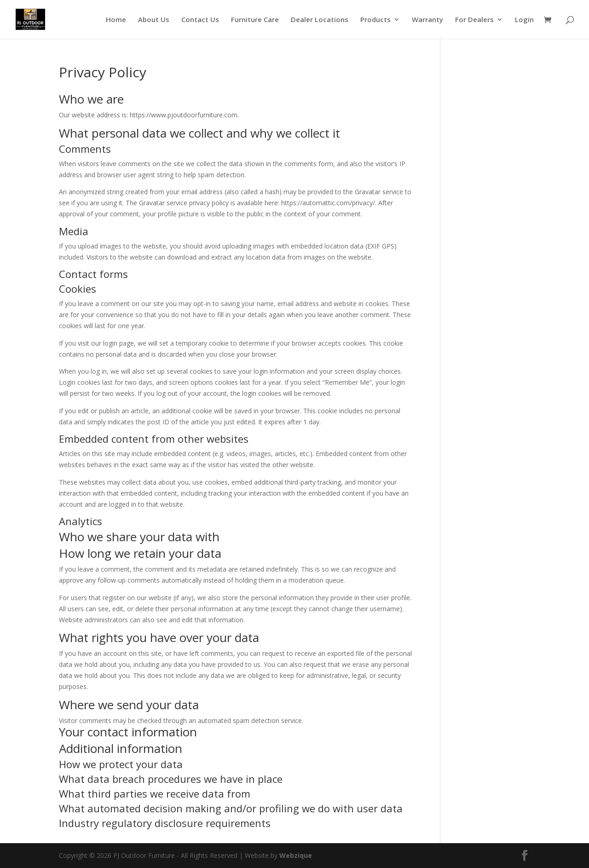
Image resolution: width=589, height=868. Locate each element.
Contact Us (200, 20)
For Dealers (474, 20)
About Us (154, 20)
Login (524, 20)
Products (375, 20)
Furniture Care (255, 20)
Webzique (296, 855)
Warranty (427, 20)
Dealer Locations (320, 20)
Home (116, 20)
